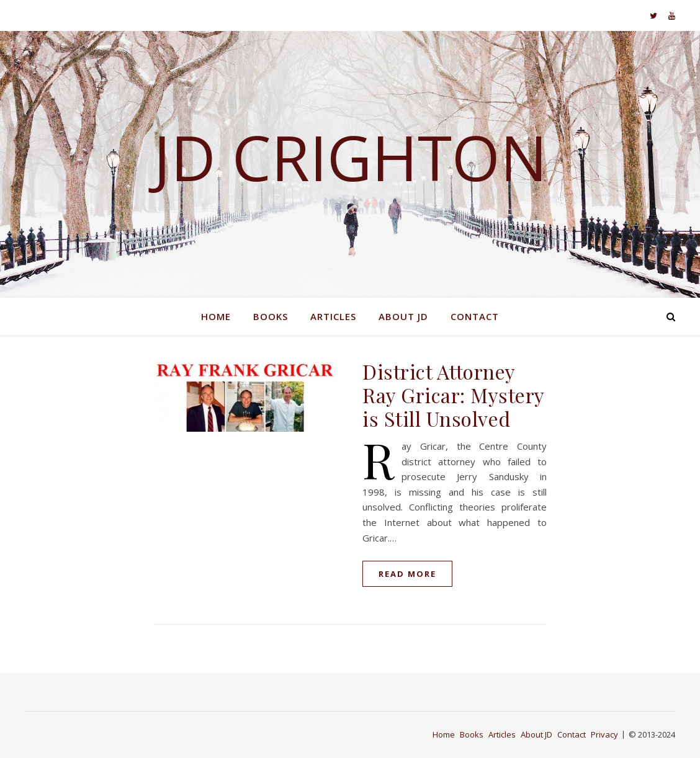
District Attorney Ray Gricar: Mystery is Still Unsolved (453, 395)
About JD (403, 316)
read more (407, 574)
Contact (475, 316)
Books (271, 316)
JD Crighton (350, 157)
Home (216, 316)
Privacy (604, 734)
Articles (333, 316)
